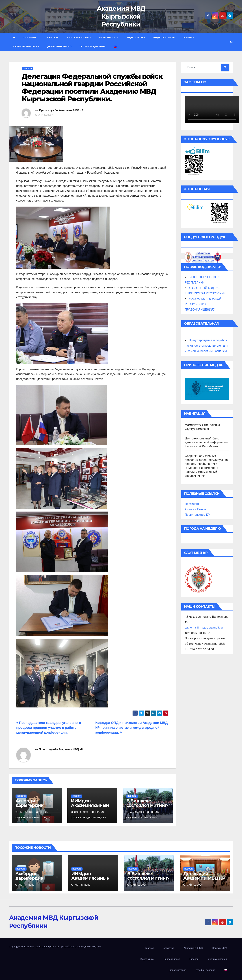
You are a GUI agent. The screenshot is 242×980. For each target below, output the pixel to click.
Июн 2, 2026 (83, 885)
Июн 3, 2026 (26, 885)
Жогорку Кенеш (195, 509)
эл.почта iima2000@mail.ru (204, 628)
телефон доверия (93, 46)
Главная (30, 37)
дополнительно (59, 46)
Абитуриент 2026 (79, 37)
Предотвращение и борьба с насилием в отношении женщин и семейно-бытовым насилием (207, 346)
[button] (232, 42)
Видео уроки (136, 37)
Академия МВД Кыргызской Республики (121, 16)
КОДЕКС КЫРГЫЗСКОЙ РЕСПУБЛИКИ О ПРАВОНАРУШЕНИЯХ (203, 304)
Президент (192, 504)
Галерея (189, 37)
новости (27, 68)
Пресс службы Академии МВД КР (61, 110)
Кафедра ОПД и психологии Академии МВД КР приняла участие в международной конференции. (131, 728)
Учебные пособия (26, 46)
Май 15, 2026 (139, 885)
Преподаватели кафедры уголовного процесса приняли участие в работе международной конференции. (49, 728)
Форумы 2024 (109, 37)
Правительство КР (197, 515)
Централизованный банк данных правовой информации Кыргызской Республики (206, 442)
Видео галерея (164, 37)
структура (51, 37)
